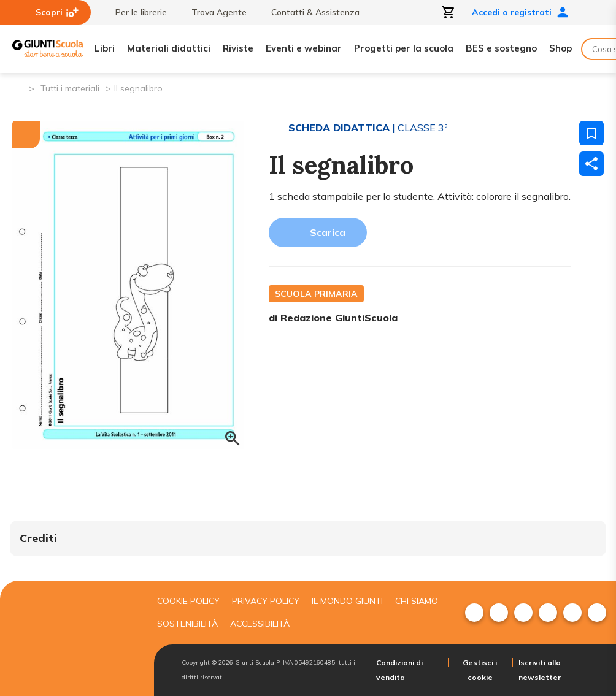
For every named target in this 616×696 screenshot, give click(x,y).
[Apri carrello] (449, 12)
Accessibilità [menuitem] (260, 624)
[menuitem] (474, 613)
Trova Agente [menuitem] (213, 12)
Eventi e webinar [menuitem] (304, 48)
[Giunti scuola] (71, 638)
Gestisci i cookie (480, 670)
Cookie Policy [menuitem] (188, 601)
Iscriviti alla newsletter (540, 670)
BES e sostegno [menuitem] (501, 48)
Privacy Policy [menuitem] (266, 601)
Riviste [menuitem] (238, 48)
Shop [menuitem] (560, 48)
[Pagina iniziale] (19, 87)
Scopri (57, 12)
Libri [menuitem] (105, 48)
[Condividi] (591, 164)
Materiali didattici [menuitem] (169, 48)
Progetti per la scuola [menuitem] (404, 48)
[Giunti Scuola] (48, 49)
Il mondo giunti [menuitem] (347, 601)
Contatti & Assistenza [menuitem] (309, 12)
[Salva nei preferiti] (591, 133)
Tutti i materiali (70, 88)
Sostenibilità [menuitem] (187, 624)
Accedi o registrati (520, 12)
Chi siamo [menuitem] (417, 601)
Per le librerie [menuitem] (135, 12)
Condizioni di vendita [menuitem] (399, 670)
